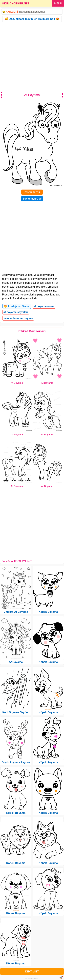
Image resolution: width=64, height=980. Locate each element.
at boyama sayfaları (16, 312)
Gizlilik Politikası (32, 979)
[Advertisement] (32, 57)
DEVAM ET (32, 972)
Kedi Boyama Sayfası (16, 712)
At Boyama (17, 383)
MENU (58, 4)
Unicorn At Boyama (16, 612)
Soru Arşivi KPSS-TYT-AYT (17, 561)
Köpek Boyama (16, 813)
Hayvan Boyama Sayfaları (32, 12)
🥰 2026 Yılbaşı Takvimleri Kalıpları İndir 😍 (32, 19)
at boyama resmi (44, 306)
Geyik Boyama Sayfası (16, 763)
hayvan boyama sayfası (18, 318)
